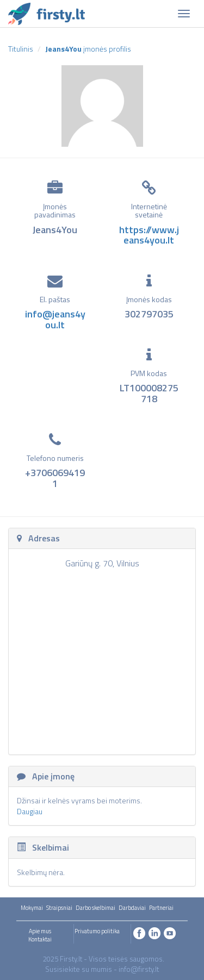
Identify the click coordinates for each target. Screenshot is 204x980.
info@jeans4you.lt (55, 319)
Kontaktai (40, 939)
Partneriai (161, 908)
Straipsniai (59, 908)
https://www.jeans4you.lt (149, 235)
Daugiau (30, 811)
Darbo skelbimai (95, 908)
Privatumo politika (97, 931)
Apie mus (40, 931)
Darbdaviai (132, 908)
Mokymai (32, 908)
